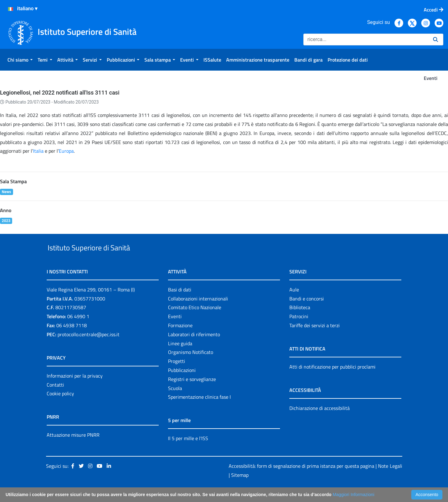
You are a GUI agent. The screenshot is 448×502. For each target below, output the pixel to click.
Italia (38, 151)
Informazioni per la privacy (75, 390)
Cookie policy (60, 408)
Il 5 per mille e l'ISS (188, 453)
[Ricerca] (366, 40)
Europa (66, 151)
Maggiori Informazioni (353, 495)
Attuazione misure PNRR (73, 449)
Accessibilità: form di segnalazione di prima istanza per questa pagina (301, 480)
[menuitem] (20, 60)
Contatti (55, 399)
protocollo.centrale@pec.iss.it (89, 349)
